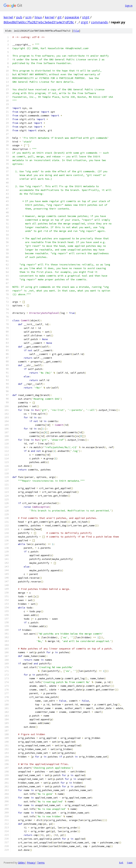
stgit (86, 17)
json (130, 863)
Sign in (129, 6)
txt (121, 863)
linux (38, 17)
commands (99, 22)
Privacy (31, 863)
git (59, 17)
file (76, 31)
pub (19, 17)
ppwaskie (72, 17)
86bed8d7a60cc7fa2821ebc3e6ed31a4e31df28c (39, 22)
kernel (8, 17)
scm (28, 17)
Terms (41, 863)
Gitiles (21, 863)
